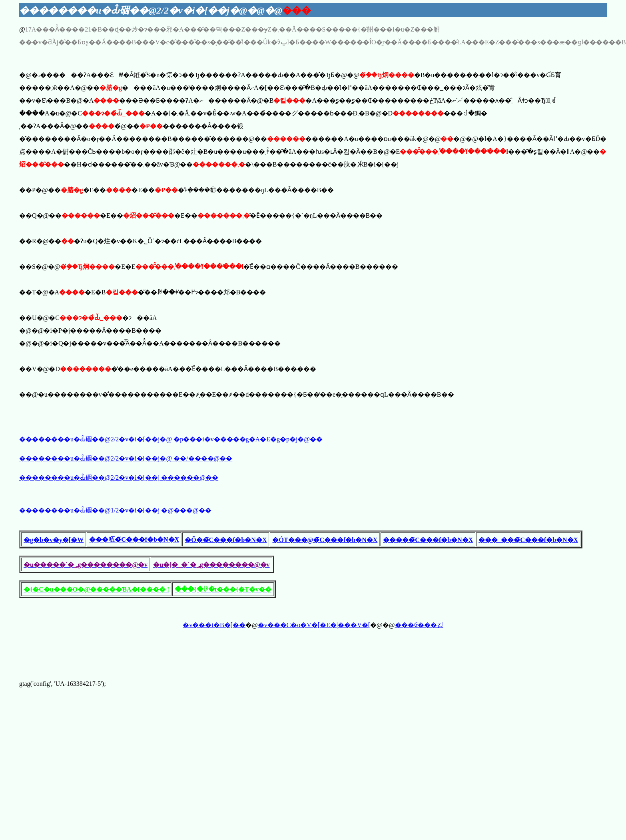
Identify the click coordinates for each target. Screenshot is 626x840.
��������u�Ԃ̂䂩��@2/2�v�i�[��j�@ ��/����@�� (126, 458)
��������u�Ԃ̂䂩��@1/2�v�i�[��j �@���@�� (115, 510)
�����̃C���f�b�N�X (428, 540)
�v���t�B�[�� (214, 625)
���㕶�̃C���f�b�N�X (134, 539)
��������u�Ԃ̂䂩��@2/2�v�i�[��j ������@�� (119, 478)
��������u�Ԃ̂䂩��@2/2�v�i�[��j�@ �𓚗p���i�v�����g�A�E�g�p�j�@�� (171, 439)
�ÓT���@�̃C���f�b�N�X (325, 540)
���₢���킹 (419, 625)
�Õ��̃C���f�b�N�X (226, 540)
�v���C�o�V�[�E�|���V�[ (314, 625)
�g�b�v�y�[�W (54, 540)
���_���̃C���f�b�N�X (528, 540)
